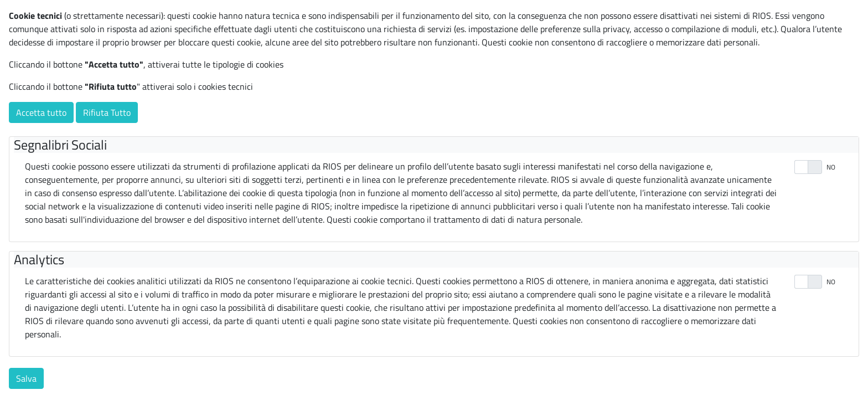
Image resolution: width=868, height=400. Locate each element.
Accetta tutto (41, 112)
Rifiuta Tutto (107, 112)
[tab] (436, 145)
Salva (26, 378)
